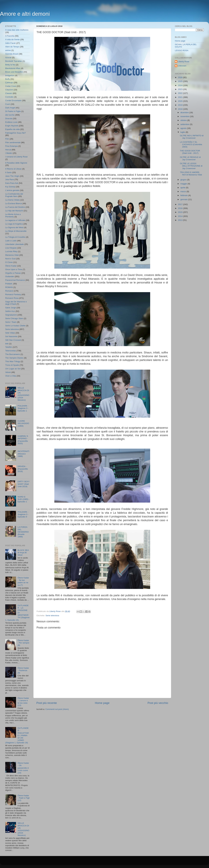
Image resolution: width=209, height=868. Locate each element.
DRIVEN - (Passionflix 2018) (23, 469)
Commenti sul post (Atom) (57, 709)
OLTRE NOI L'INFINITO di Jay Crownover (192, 137)
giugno (184, 180)
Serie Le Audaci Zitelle (15, 326)
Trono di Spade (12, 365)
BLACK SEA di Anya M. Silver (23, 553)
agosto (184, 128)
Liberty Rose (184, 62)
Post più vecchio (158, 703)
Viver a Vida (11, 376)
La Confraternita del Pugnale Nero (14, 195)
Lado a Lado (11, 241)
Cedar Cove (11, 86)
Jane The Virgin (12, 176)
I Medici (9, 153)
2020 (181, 101)
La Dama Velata (12, 200)
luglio (183, 132)
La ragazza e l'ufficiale (15, 220)
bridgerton (10, 75)
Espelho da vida (12, 129)
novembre (185, 116)
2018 (181, 109)
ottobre (184, 120)
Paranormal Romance (15, 280)
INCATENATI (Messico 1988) (23, 454)
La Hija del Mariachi (14, 211)
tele (7, 344)
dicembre (185, 112)
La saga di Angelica (14, 224)
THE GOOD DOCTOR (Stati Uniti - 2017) (190, 152)
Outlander (10, 276)
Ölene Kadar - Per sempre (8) (23, 643)
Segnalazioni (11, 315)
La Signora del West (14, 227)
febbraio (184, 195)
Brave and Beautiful (14, 72)
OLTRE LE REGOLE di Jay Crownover (190, 158)
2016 (181, 208)
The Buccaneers (13, 354)
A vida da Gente (12, 39)
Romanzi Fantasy (13, 294)
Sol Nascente (11, 336)
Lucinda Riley (11, 251)
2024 (181, 85)
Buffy (8, 79)
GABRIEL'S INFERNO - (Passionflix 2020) (23, 440)
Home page (102, 703)
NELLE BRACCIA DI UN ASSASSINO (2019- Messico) (23, 394)
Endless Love (11, 122)
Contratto (9, 97)
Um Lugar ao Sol (13, 369)
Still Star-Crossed (13, 340)
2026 (181, 77)
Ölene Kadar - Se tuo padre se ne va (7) (23, 581)
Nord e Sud (10, 259)
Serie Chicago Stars (14, 318)
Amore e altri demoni (25, 14)
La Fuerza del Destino (15, 207)
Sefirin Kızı (10, 311)
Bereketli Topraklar (14, 61)
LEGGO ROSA (182, 50)
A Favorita (10, 36)
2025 (181, 81)
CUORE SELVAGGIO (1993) (23, 423)
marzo (183, 191)
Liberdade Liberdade (15, 244)
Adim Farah (10, 43)
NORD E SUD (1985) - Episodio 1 (24, 499)
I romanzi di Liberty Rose (16, 157)
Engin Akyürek (12, 126)
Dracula (9, 118)
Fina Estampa (11, 146)
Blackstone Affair (13, 68)
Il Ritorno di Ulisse (13, 169)
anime (8, 50)
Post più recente (47, 703)
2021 (181, 97)
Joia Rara (10, 179)
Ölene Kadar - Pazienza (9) (23, 670)
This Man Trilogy (13, 361)
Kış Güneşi (10, 187)
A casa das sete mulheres (17, 30)
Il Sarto (8, 172)
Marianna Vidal (12, 255)
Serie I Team (11, 322)
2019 (181, 105)
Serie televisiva (52, 616)
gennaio (184, 199)
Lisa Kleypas (11, 248)
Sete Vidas (10, 333)
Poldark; (9, 284)
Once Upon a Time (14, 269)
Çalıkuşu (9, 83)
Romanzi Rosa (12, 298)
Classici (9, 93)
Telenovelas (11, 351)
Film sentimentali (13, 142)
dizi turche (10, 115)
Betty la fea (10, 65)
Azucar (8, 57)
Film (7, 139)
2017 (181, 204)
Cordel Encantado (13, 100)
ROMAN (9, 287)
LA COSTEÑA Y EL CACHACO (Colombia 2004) (191, 144)
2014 (181, 216)
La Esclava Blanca (14, 203)
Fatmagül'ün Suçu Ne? (15, 133)
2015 (181, 212)
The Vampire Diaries (14, 358)
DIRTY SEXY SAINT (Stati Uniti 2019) (24, 484)
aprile (183, 188)
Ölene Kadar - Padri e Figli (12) (24, 798)
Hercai (8, 150)
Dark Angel (10, 108)
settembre (185, 124)
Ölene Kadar (11, 266)
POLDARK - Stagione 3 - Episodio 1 (23, 408)
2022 (181, 93)
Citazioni (9, 90)
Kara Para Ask (12, 183)
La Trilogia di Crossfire (15, 237)
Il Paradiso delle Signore (16, 163)
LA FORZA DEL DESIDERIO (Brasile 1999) (23, 532)
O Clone (9, 262)
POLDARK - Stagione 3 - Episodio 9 (23, 514)
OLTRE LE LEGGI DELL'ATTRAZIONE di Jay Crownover (191, 166)
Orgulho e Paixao (13, 273)
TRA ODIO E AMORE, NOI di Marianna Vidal (191, 173)
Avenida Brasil (12, 54)
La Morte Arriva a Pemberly (13, 215)
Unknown (182, 66)
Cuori (8, 104)
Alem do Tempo (12, 47)
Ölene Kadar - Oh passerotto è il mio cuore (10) (23, 768)
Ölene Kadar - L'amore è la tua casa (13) (23, 702)
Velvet (8, 372)
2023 (181, 89)
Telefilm (9, 347)
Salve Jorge (11, 308)
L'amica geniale (12, 190)
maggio (184, 184)
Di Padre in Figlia (13, 111)
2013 (181, 220)
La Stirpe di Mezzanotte (16, 231)
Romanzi (9, 291)
